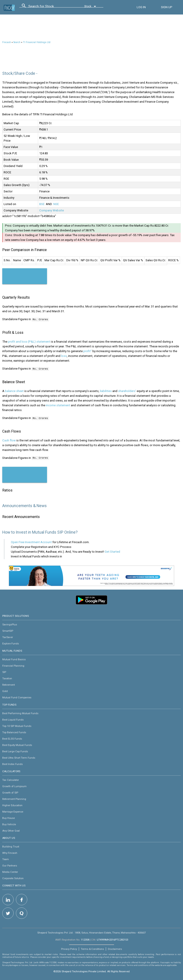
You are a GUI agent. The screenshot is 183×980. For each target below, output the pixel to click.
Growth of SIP (10, 792)
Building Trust (11, 846)
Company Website (52, 210)
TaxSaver (8, 636)
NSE (56, 204)
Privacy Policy (69, 948)
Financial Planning (13, 665)
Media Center (10, 871)
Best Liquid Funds (13, 719)
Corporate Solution (13, 878)
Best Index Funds (12, 763)
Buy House (9, 817)
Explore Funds (11, 643)
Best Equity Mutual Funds (17, 744)
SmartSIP (8, 630)
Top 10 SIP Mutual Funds (17, 725)
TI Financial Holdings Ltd (37, 42)
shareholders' (127, 391)
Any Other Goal (11, 830)
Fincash (7, 42)
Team (6, 859)
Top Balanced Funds (14, 732)
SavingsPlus (10, 624)
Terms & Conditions (92, 948)
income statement (58, 405)
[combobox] (49, 7)
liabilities (106, 391)
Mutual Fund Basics (14, 659)
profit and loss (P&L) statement (29, 341)
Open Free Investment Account (31, 541)
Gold (5, 690)
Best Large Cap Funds (15, 751)
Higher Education (12, 805)
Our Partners (10, 865)
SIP (4, 671)
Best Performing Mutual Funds (20, 713)
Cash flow (9, 440)
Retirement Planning (14, 798)
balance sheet (14, 391)
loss (64, 356)
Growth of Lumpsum (14, 786)
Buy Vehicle (9, 824)
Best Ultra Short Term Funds (19, 757)
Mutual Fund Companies (17, 697)
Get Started (112, 551)
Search (17, 42)
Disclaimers (115, 948)
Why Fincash (10, 852)
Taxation (7, 678)
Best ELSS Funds (12, 738)
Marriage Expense (13, 811)
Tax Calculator (11, 779)
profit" (88, 351)
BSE (42, 204)
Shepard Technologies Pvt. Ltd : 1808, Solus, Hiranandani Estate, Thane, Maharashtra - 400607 (91, 932)
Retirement (9, 684)
